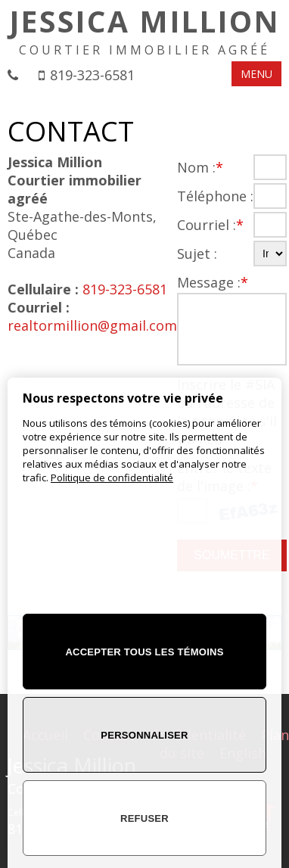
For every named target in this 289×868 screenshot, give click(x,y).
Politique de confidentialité (112, 478)
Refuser (144, 818)
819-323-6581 (92, 75)
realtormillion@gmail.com (92, 325)
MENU (256, 74)
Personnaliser (144, 735)
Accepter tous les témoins (144, 652)
